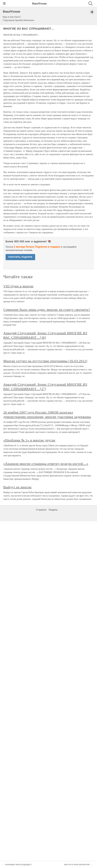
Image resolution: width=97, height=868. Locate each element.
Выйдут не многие (18, 487)
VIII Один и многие (18, 286)
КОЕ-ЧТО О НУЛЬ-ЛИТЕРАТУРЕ (77, 865)
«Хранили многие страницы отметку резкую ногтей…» (46, 464)
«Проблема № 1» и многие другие (29, 440)
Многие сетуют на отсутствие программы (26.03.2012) (45, 361)
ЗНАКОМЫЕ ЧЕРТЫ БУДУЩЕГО (18, 865)
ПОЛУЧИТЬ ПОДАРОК (20, 257)
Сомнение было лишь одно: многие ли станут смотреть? (47, 310)
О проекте (41, 510)
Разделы (53, 510)
